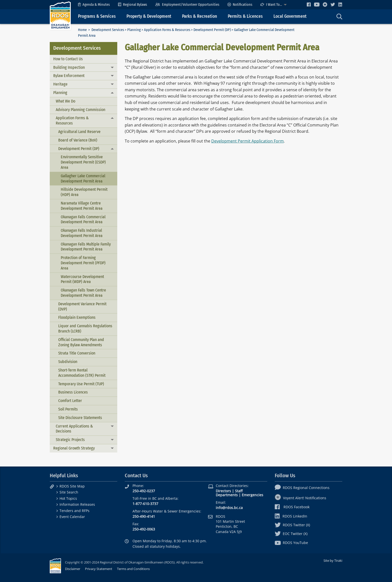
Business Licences (73, 392)
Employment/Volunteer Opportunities (187, 5)
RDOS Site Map (72, 486)
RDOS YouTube (291, 543)
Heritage (60, 84)
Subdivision (68, 362)
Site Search (69, 492)
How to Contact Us (68, 59)
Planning (134, 30)
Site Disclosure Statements (80, 418)
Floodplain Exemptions (77, 317)
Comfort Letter (70, 401)
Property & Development (149, 16)
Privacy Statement (99, 569)
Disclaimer (73, 569)
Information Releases (77, 504)
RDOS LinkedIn (291, 516)
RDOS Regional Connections (302, 488)
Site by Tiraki (333, 560)
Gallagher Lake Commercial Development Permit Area (83, 178)
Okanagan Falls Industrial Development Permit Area (82, 233)
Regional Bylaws (132, 5)
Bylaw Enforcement (69, 76)
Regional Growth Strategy (74, 448)
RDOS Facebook (292, 507)
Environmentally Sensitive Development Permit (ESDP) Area (83, 162)
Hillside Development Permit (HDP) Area (84, 192)
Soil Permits (68, 409)
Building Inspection (69, 67)
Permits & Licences (245, 16)
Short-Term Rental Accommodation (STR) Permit (82, 373)
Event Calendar (72, 517)
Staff (239, 491)
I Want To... (271, 5)
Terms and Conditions (133, 569)
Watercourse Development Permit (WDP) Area (82, 279)
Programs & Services (97, 16)
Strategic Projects (70, 440)
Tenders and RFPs (74, 511)
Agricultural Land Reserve (79, 132)
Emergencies (252, 495)
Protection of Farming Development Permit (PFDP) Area (83, 263)
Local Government (290, 16)
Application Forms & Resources (167, 30)
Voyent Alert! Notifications (300, 498)
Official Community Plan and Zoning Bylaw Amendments (81, 342)
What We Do (65, 101)
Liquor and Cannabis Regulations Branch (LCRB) (85, 328)
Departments (227, 495)
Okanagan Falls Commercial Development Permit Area (83, 219)
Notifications (240, 5)
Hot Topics (68, 498)
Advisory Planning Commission (80, 110)
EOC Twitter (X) (291, 534)
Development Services (108, 30)
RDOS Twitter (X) (292, 525)
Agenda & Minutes (94, 5)
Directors (223, 491)
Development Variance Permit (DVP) (82, 306)
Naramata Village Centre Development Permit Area (82, 206)
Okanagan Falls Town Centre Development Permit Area (83, 293)
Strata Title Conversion (77, 353)
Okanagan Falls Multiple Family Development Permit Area (86, 247)
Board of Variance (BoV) (78, 140)
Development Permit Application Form (247, 141)
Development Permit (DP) (212, 30)
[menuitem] (94, 5)
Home (82, 30)
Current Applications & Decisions (74, 429)
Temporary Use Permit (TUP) (81, 384)
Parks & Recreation (199, 16)
